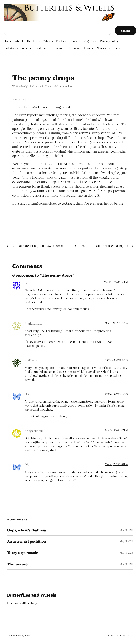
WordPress (127, 635)
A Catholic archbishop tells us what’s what (38, 246)
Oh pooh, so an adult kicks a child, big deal (102, 246)
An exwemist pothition (26, 541)
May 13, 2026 (126, 530)
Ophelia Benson (33, 86)
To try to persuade (22, 552)
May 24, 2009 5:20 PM (116, 464)
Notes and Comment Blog (59, 86)
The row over (18, 564)
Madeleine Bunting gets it (51, 107)
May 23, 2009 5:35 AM (116, 360)
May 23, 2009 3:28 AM (116, 323)
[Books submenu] (65, 41)
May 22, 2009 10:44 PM (116, 282)
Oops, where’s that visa (26, 530)
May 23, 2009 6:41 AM (116, 394)
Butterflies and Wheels (32, 595)
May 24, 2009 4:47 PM (116, 430)
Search (126, 31)
